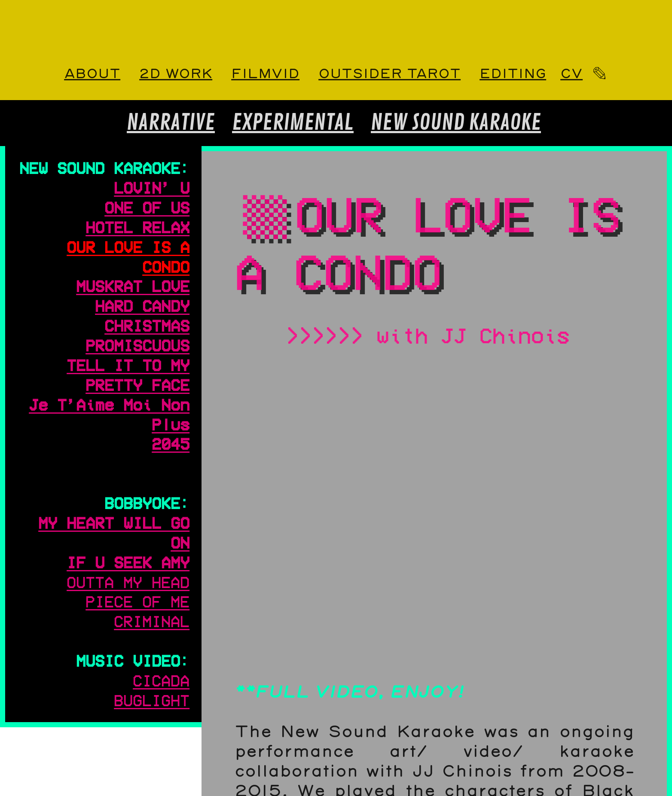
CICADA (161, 680)
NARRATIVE (171, 123)
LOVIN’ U (152, 187)
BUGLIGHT (152, 700)
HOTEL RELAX (137, 227)
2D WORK (176, 74)
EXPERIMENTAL (293, 123)
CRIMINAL (152, 621)
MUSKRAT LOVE (133, 286)
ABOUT (92, 74)
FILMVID (265, 74)
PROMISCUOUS (137, 345)
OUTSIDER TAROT (389, 74)
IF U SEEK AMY (128, 562)
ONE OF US (147, 207)
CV (571, 74)
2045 (171, 443)
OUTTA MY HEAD (128, 582)
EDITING (513, 74)
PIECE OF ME (137, 601)
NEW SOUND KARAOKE (456, 123)
